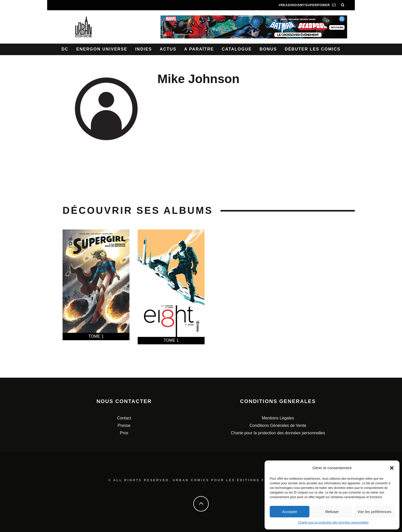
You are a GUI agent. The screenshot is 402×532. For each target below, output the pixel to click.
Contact (124, 418)
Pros (124, 433)
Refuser (332, 512)
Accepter (290, 512)
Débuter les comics (313, 49)
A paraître (199, 49)
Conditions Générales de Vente (278, 425)
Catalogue (237, 49)
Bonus (268, 49)
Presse (124, 425)
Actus (168, 49)
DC (65, 49)
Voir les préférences (374, 512)
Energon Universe (102, 49)
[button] (392, 468)
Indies (143, 49)
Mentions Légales (278, 418)
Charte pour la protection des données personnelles (333, 523)
